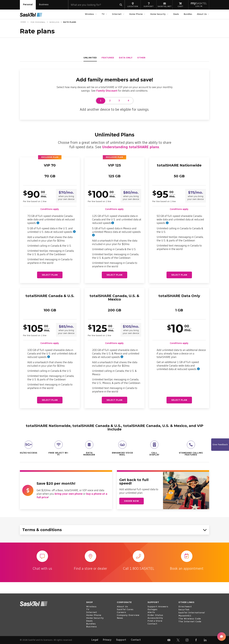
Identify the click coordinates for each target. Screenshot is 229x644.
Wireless (90, 14)
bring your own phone (69, 494)
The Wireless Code (190, 619)
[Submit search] (121, 5)
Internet (117, 14)
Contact (136, 640)
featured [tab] (108, 58)
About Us (202, 14)
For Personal (38, 22)
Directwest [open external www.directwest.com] (185, 607)
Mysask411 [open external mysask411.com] (185, 616)
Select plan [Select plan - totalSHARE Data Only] (179, 400)
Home (23, 22)
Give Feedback (220, 445)
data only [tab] (126, 58)
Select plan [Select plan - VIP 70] (50, 275)
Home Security (158, 14)
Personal (28, 5)
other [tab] (141, 58)
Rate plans (70, 22)
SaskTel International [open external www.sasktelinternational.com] (192, 613)
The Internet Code (190, 621)
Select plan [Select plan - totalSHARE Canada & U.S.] (50, 400)
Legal (95, 640)
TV (103, 14)
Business (44, 5)
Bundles (188, 14)
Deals (176, 14)
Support (121, 640)
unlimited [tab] (90, 58)
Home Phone (136, 14)
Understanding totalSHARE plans (131, 147)
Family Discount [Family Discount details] (107, 91)
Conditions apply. (50, 209)
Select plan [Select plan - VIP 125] (114, 275)
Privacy (107, 640)
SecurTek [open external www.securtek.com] (184, 610)
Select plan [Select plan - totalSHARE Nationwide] (179, 275)
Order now (132, 501)
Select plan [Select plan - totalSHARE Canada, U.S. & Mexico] (114, 400)
